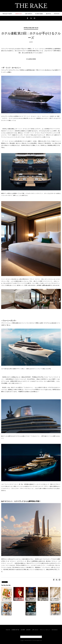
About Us (8, 630)
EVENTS (57, 14)
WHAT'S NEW (7, 14)
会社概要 (23, 630)
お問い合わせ (35, 630)
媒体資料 (28, 630)
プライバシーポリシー (45, 630)
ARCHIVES (28, 14)
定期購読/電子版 (15, 630)
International (55, 630)
